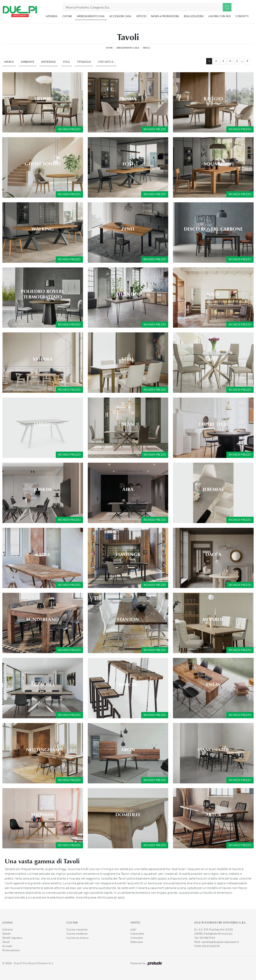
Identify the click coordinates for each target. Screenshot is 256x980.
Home (109, 48)
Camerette (137, 934)
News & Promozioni (165, 16)
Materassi (137, 942)
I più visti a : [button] (106, 62)
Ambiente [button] (28, 62)
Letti (133, 929)
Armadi (7, 946)
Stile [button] (67, 62)
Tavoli (146, 48)
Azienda (52, 16)
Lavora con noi (220, 16)
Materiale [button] (49, 62)
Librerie (7, 929)
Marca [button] (9, 62)
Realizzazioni (194, 16)
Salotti (7, 934)
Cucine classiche (77, 929)
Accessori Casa (120, 16)
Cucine (67, 16)
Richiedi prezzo (69, 129)
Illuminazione (11, 950)
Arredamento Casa (91, 16)
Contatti (242, 16)
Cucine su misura (77, 938)
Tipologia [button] (84, 62)
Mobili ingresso (12, 938)
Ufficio (141, 16)
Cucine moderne (77, 934)
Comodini (137, 938)
